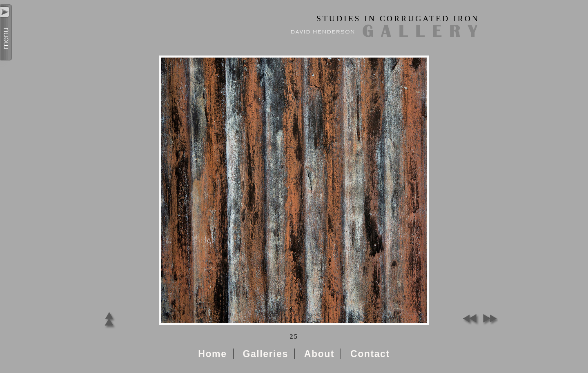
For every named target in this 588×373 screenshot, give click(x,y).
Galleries (265, 354)
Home (212, 354)
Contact (370, 354)
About (319, 354)
